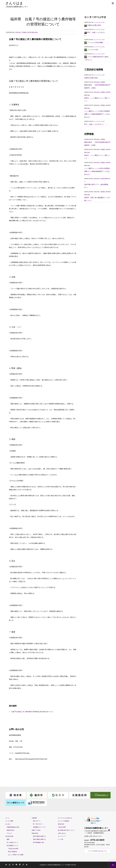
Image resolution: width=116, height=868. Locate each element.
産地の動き (19, 32)
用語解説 (24, 32)
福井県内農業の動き (33, 32)
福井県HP (12, 45)
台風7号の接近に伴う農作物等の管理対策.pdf (26, 712)
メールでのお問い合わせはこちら (97, 851)
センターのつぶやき (99, 22)
